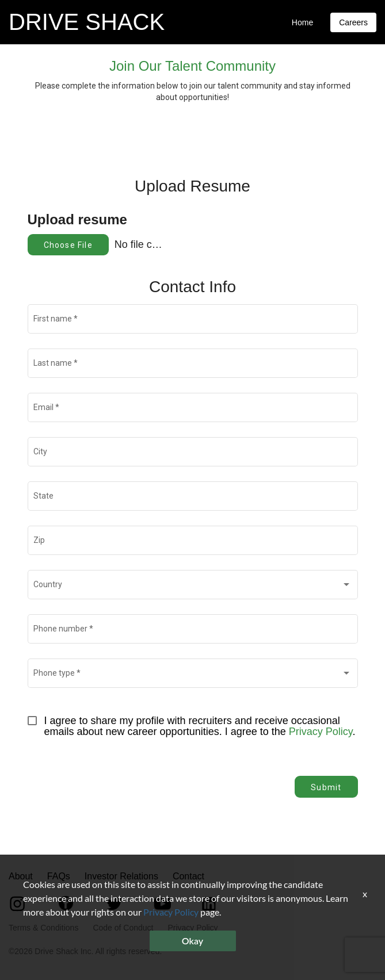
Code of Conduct (123, 928)
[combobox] (192, 587)
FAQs (59, 876)
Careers (353, 22)
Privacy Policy (321, 732)
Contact (188, 876)
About (21, 876)
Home (302, 22)
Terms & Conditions (43, 928)
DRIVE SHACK (87, 22)
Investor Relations (121, 876)
